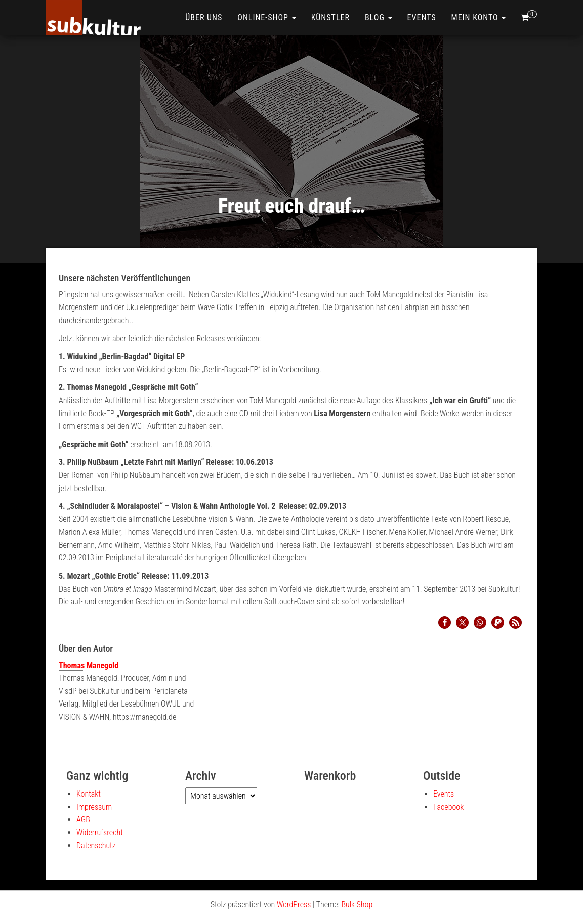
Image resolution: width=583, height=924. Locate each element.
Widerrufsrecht (100, 833)
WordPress (294, 905)
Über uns (204, 17)
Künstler (330, 17)
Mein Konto (479, 17)
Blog (379, 17)
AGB (83, 820)
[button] (445, 622)
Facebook (448, 807)
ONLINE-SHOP (266, 17)
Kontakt (89, 794)
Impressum (94, 807)
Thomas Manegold (89, 665)
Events (422, 17)
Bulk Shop (357, 905)
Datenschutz (96, 845)
